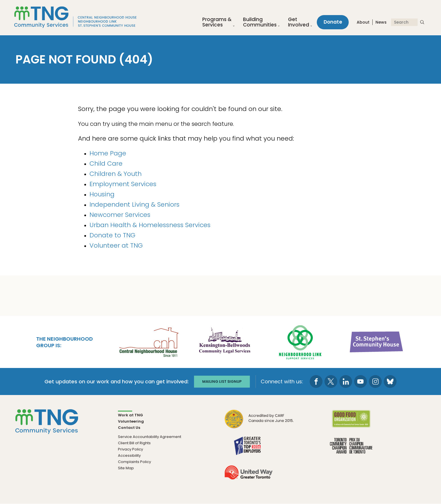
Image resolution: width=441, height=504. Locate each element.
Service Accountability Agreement (150, 437)
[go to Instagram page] (376, 381)
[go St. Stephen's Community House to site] (377, 341)
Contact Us (129, 428)
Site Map (126, 468)
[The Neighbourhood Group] (76, 17)
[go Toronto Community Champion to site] (351, 449)
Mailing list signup (222, 381)
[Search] (404, 22)
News (381, 22)
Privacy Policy (130, 449)
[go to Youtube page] (361, 381)
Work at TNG (130, 415)
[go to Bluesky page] (390, 381)
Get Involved (298, 22)
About (363, 22)
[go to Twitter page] (331, 381)
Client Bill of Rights (134, 443)
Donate (333, 22)
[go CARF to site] (259, 422)
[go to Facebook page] (316, 381)
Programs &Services (217, 22)
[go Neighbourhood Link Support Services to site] (301, 341)
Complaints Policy (134, 462)
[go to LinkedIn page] (346, 381)
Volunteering (131, 421)
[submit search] (422, 22)
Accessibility (129, 455)
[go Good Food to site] (351, 422)
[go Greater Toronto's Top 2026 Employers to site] (249, 449)
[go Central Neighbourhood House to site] (148, 341)
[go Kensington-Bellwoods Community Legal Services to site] (224, 341)
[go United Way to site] (249, 476)
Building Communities (260, 22)
